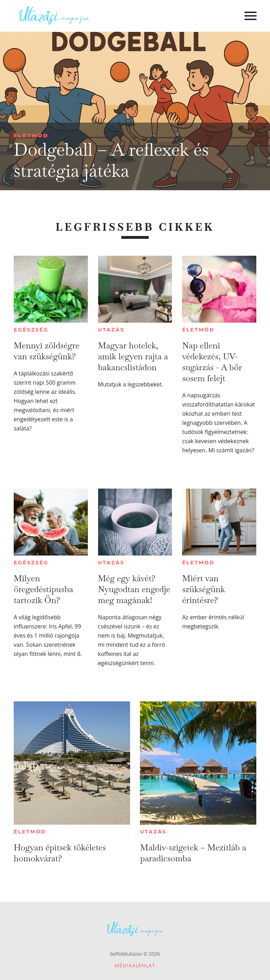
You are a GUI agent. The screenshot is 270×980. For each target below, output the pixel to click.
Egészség (31, 330)
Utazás (111, 330)
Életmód (31, 135)
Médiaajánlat (135, 965)
